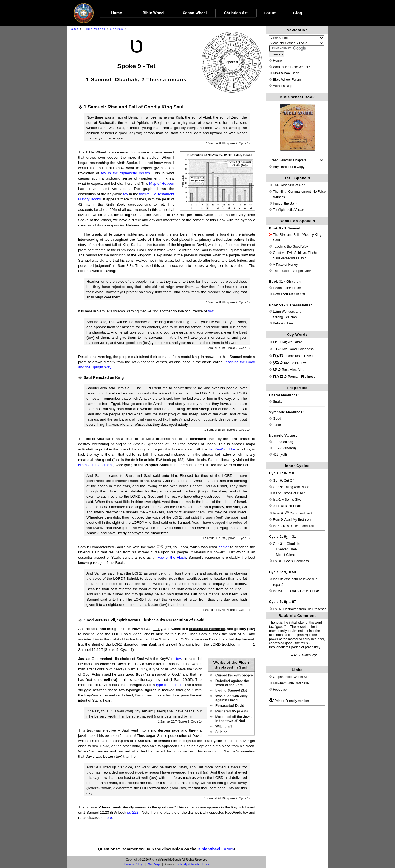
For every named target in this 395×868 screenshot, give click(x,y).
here (108, 818)
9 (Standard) (283, 448)
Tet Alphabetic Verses (287, 210)
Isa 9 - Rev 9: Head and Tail (291, 526)
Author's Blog (281, 86)
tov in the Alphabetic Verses (126, 173)
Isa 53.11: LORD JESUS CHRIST (296, 591)
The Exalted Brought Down (291, 271)
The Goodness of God (287, 185)
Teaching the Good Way (289, 247)
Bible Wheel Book (284, 73)
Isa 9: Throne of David (287, 493)
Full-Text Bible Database (289, 683)
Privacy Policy (133, 864)
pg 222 (133, 812)
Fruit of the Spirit (283, 203)
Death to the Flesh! (285, 288)
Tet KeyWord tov (222, 449)
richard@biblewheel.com (193, 864)
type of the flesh (169, 685)
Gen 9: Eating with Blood (289, 487)
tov (126, 194)
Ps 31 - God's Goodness (289, 561)
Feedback (278, 690)
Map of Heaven (162, 184)
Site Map (154, 864)
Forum (270, 13)
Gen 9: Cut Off (282, 481)
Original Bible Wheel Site (289, 677)
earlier (224, 547)
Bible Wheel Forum (216, 849)
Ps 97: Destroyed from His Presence (298, 609)
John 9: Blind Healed (286, 506)
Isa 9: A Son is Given (286, 500)
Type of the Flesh (171, 557)
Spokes (117, 29)
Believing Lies (281, 323)
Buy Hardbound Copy (287, 167)
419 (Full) (278, 455)
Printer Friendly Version (289, 701)
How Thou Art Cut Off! (287, 294)
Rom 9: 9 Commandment (291, 513)
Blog (298, 13)
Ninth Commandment (95, 465)
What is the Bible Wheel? (290, 67)
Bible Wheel (94, 29)
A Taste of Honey (283, 265)
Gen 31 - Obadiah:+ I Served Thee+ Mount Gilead (285, 549)
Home (74, 29)
